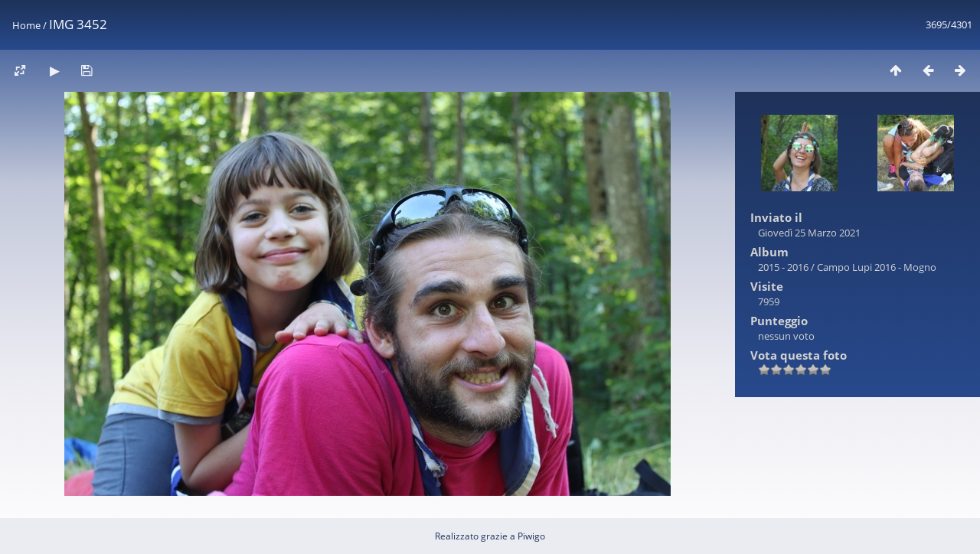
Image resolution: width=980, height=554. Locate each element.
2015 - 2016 (783, 267)
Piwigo (531, 536)
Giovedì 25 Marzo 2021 (809, 233)
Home (26, 25)
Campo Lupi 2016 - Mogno (877, 267)
